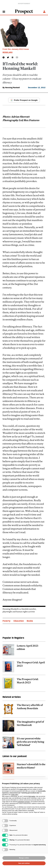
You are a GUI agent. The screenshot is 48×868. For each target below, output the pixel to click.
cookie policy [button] (15, 795)
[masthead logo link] (24, 12)
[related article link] (24, 651)
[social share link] (17, 57)
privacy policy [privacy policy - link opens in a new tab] (23, 789)
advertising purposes (24, 802)
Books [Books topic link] (30, 621)
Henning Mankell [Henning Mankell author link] (12, 88)
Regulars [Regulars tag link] (8, 52)
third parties (32, 796)
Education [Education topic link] (19, 621)
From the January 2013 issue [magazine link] (16, 49)
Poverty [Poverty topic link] (7, 621)
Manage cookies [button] (24, 858)
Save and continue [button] (24, 863)
